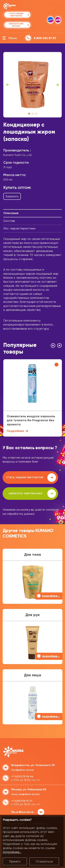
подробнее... (12, 852)
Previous (8, 85)
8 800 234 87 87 (45, 38)
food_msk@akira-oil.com (25, 794)
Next (57, 85)
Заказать (12, 196)
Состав (9, 221)
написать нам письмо (32, 494)
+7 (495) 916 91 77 (22, 801)
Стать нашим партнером (31, 478)
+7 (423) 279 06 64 (22, 776)
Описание (11, 213)
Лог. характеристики (19, 228)
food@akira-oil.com (23, 770)
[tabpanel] (33, 85)
